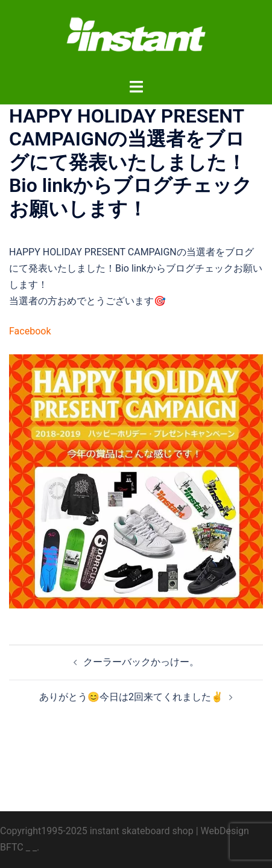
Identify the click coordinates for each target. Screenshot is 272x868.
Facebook (30, 331)
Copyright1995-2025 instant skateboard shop (97, 831)
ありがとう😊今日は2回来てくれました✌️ (131, 697)
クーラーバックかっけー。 (141, 662)
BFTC (12, 847)
